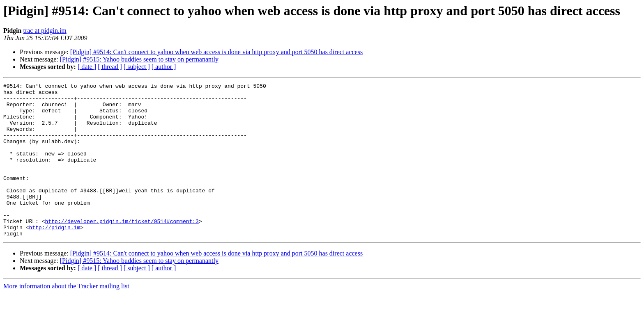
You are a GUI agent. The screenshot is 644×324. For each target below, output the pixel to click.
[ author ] (164, 67)
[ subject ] (137, 67)
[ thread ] (110, 67)
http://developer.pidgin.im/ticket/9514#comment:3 (122, 249)
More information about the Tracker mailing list (66, 317)
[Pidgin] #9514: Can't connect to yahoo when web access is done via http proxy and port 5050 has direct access (216, 52)
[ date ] (87, 67)
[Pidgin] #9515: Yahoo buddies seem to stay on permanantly (139, 59)
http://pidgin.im (54, 257)
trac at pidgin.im (45, 31)
